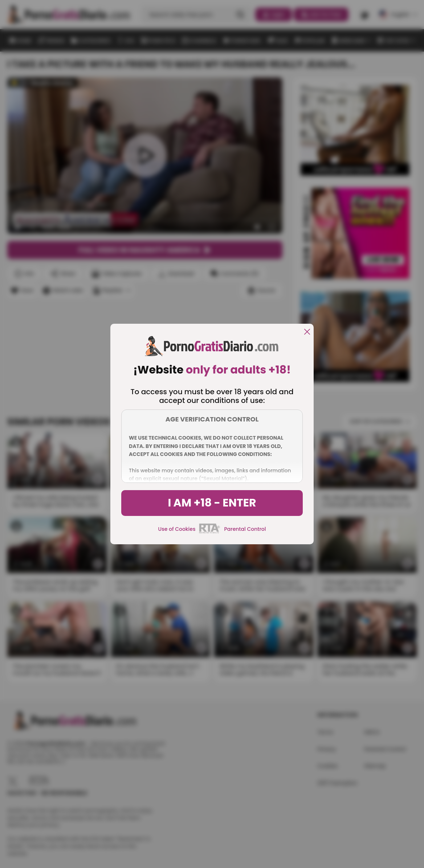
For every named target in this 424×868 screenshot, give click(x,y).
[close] (307, 332)
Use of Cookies (177, 529)
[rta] (210, 532)
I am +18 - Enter (212, 503)
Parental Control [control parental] (245, 529)
